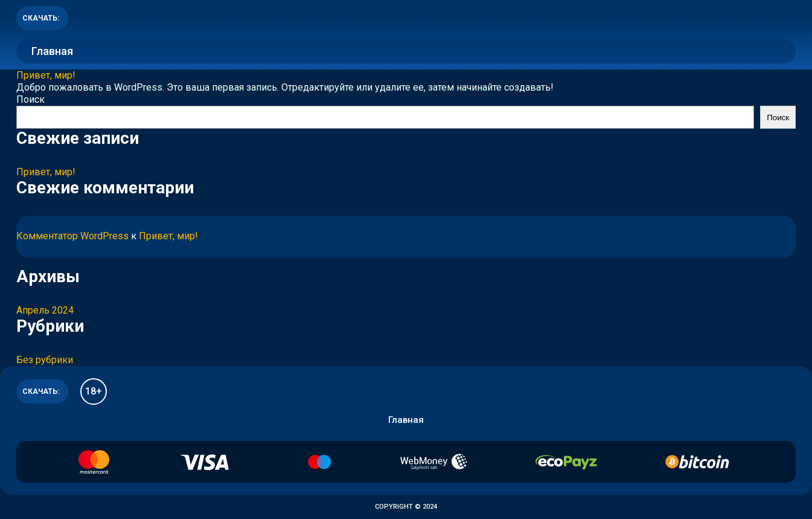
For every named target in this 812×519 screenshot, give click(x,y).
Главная (52, 51)
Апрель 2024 (45, 310)
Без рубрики (45, 360)
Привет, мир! (46, 75)
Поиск (30, 99)
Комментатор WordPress (72, 236)
